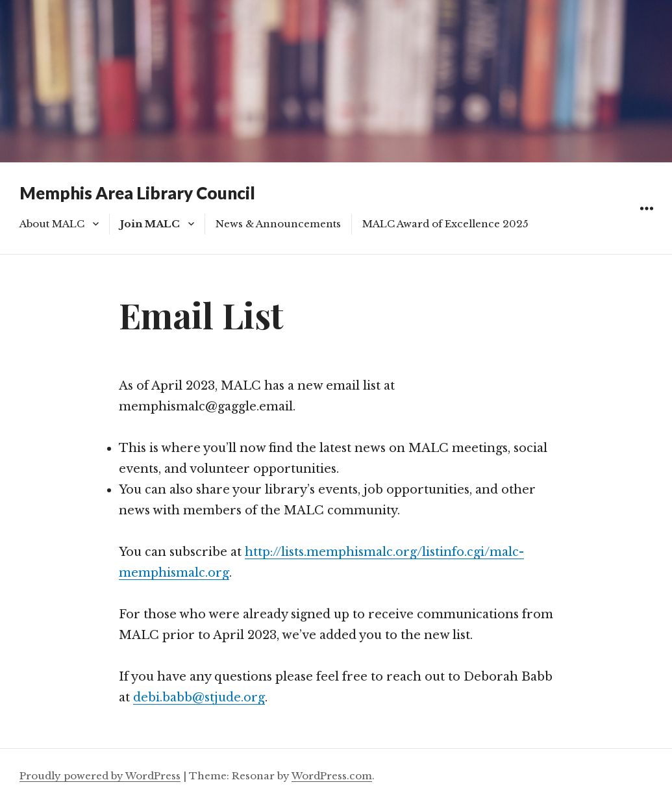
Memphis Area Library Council (137, 193)
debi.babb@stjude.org (199, 697)
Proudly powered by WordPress (100, 776)
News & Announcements (278, 224)
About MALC (52, 224)
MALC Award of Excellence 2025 (445, 224)
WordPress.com (332, 776)
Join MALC (150, 224)
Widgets (646, 223)
